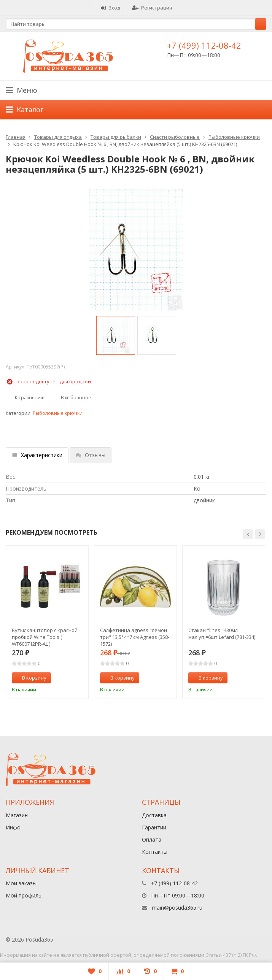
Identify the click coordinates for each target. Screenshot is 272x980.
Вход (111, 8)
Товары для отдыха (58, 137)
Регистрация (152, 8)
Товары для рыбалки (116, 137)
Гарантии (154, 827)
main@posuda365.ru (177, 908)
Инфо (13, 827)
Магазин (17, 815)
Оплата (152, 839)
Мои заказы (21, 883)
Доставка (154, 815)
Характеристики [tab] (37, 455)
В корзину (30, 678)
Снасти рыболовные (175, 137)
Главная (16, 137)
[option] (116, 335)
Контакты (155, 852)
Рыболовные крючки (234, 137)
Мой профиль (24, 895)
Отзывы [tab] (91, 455)
